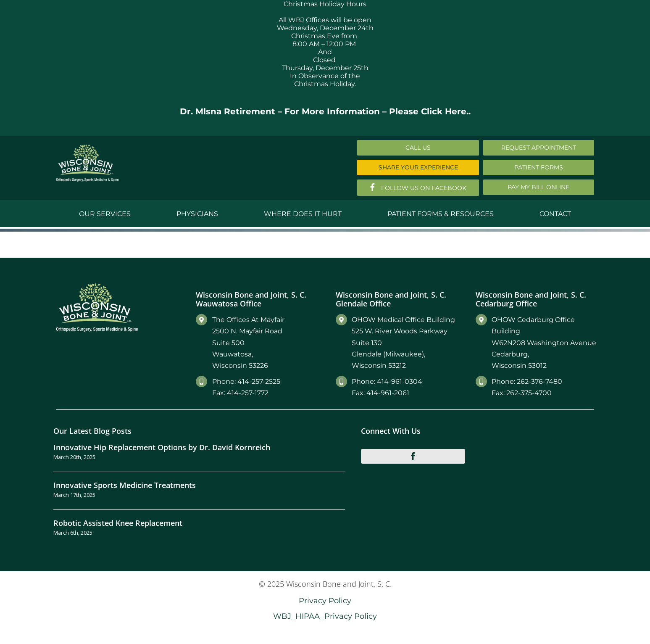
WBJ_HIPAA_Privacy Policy (325, 616)
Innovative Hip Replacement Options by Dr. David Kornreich (162, 447)
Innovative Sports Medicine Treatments (125, 485)
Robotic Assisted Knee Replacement (118, 523)
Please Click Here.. (430, 111)
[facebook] (413, 456)
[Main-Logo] (87, 147)
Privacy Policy (325, 600)
